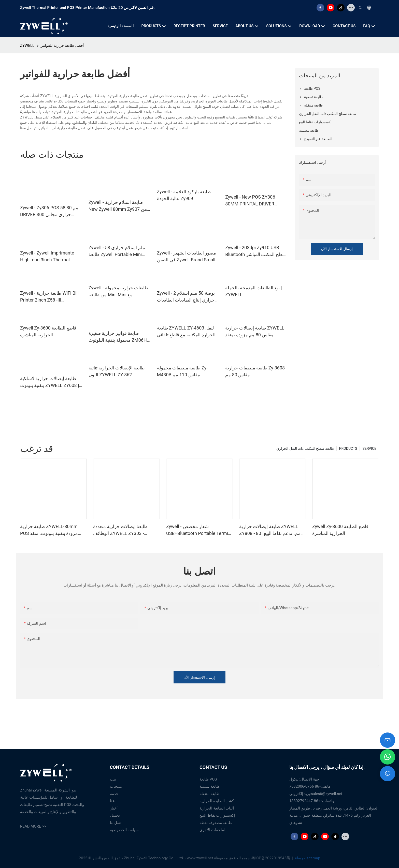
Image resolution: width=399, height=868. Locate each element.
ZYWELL (27, 46)
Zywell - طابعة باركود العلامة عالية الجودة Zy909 (184, 195)
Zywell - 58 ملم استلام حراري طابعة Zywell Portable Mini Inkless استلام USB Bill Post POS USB (117, 251)
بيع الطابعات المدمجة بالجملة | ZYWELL (253, 291)
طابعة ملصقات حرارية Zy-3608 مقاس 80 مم (255, 371)
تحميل (115, 815)
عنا (112, 801)
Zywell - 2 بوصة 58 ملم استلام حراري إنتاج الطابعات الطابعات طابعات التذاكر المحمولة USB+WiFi (186, 297)
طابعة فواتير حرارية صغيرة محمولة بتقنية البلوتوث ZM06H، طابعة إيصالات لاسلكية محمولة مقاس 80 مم (118, 337)
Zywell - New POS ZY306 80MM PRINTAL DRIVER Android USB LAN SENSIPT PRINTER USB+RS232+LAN (253, 201)
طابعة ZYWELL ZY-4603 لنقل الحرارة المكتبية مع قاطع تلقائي (186, 331)
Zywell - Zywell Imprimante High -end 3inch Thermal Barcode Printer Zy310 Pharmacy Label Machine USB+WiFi (47, 257)
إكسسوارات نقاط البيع (217, 815)
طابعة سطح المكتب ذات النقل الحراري (305, 448)
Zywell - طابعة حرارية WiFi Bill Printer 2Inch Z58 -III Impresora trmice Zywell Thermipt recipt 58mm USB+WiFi (49, 297)
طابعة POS (208, 779)
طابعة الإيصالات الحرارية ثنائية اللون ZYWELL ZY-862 (117, 371)
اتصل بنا (116, 823)
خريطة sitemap (307, 858)
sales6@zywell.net (327, 794)
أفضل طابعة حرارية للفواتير (62, 46)
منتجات (116, 786)
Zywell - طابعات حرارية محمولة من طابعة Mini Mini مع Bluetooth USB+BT (118, 291)
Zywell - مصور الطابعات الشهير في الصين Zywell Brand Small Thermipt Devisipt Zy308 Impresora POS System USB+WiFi (187, 257)
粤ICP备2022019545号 (271, 858)
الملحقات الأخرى (213, 830)
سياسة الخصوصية (124, 830)
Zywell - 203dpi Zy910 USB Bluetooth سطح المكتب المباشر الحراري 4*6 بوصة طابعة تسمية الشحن (256, 251)
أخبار (114, 808)
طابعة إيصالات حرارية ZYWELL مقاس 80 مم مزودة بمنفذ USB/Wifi (255, 332)
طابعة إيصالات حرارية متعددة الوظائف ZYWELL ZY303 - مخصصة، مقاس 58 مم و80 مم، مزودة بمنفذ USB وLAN (123, 530)
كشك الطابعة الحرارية (217, 801)
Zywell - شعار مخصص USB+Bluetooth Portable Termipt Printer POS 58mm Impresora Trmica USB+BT (199, 530)
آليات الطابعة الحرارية (217, 808)
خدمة (114, 794)
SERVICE (369, 448)
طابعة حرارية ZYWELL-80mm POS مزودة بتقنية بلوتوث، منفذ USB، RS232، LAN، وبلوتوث (49, 530)
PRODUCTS (348, 448)
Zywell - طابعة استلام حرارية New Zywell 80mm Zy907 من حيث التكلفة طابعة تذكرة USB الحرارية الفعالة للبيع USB (118, 206)
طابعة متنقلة (210, 794)
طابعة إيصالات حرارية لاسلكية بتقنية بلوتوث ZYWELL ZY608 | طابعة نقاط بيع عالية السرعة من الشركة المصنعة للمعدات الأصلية (51, 382)
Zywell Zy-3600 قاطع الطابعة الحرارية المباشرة (48, 331)
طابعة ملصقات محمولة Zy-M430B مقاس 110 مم (182, 371)
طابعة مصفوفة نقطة (216, 823)
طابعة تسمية (210, 786)
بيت (113, 779)
